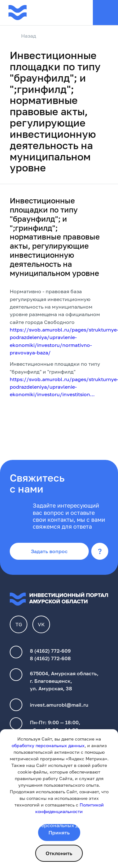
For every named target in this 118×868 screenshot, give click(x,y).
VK (41, 624)
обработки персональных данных (52, 825)
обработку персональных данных (48, 745)
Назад (23, 36)
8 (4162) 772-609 (50, 651)
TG (19, 624)
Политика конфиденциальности (50, 818)
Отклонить (59, 853)
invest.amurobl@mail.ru (59, 705)
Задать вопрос (49, 551)
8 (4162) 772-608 (50, 658)
